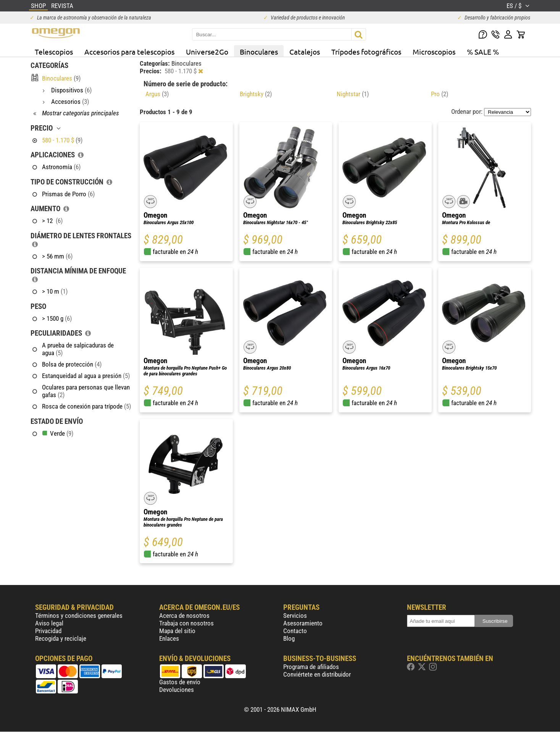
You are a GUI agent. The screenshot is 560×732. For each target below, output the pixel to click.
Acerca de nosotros (184, 616)
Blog (289, 638)
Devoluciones (177, 690)
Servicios (295, 616)
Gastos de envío (180, 682)
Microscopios (434, 52)
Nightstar (353, 94)
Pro (440, 94)
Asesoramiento (303, 623)
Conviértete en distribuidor (317, 674)
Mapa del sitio (177, 631)
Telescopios (54, 52)
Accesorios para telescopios (129, 52)
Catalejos (305, 52)
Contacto (295, 631)
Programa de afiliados (311, 667)
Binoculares (259, 52)
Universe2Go (207, 52)
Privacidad (48, 631)
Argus (157, 94)
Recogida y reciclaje (61, 638)
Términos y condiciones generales (79, 616)
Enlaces (169, 638)
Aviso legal (49, 623)
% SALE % (483, 52)
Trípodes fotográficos (366, 52)
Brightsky (256, 94)
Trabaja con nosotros (186, 623)
